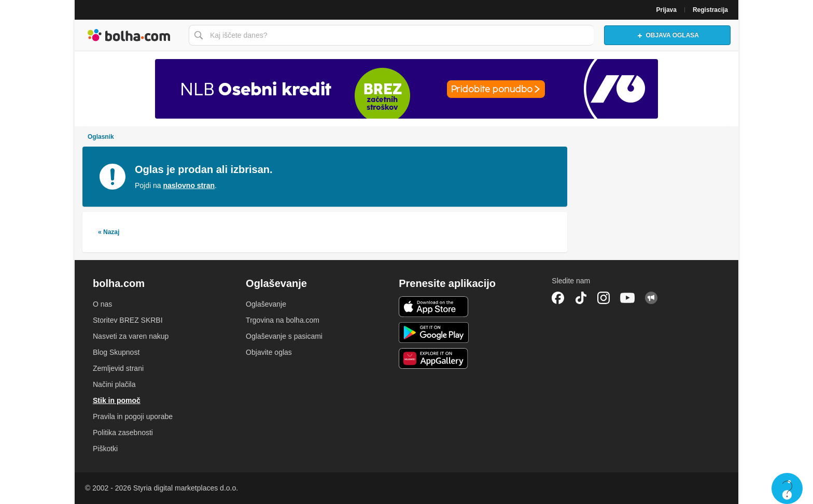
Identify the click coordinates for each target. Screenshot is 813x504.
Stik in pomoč (117, 400)
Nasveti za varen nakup (131, 336)
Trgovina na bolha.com (283, 320)
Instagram (604, 298)
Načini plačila (114, 384)
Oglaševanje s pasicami (284, 336)
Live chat (787, 488)
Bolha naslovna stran (129, 35)
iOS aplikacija (434, 307)
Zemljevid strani (118, 368)
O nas (102, 304)
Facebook (558, 298)
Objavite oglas (269, 352)
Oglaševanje (266, 304)
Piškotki (105, 449)
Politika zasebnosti (123, 433)
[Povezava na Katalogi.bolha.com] (406, 89)
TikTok (581, 298)
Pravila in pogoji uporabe (133, 416)
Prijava (667, 10)
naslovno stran (189, 185)
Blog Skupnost (116, 352)
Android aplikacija (434, 333)
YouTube (627, 298)
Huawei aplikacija (434, 358)
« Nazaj (109, 232)
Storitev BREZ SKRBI (128, 320)
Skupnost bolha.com (651, 298)
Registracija (710, 10)
